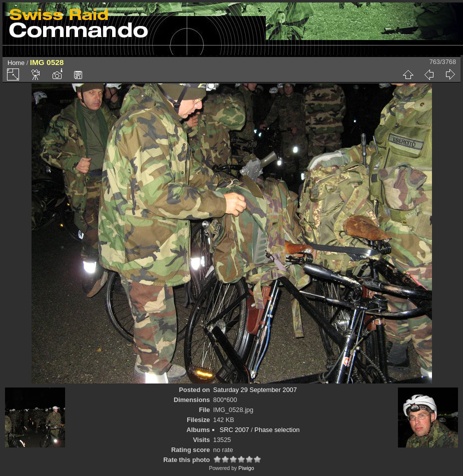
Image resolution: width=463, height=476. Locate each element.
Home (16, 63)
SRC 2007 (235, 430)
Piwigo (246, 468)
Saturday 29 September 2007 (255, 390)
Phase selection (277, 430)
